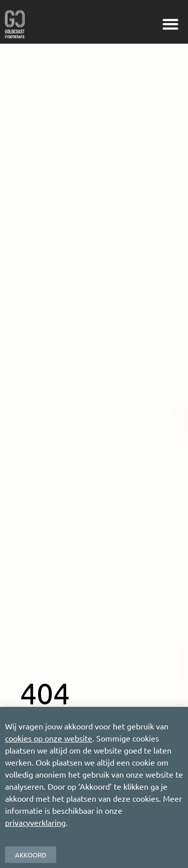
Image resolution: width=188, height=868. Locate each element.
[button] (170, 24)
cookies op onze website (49, 738)
